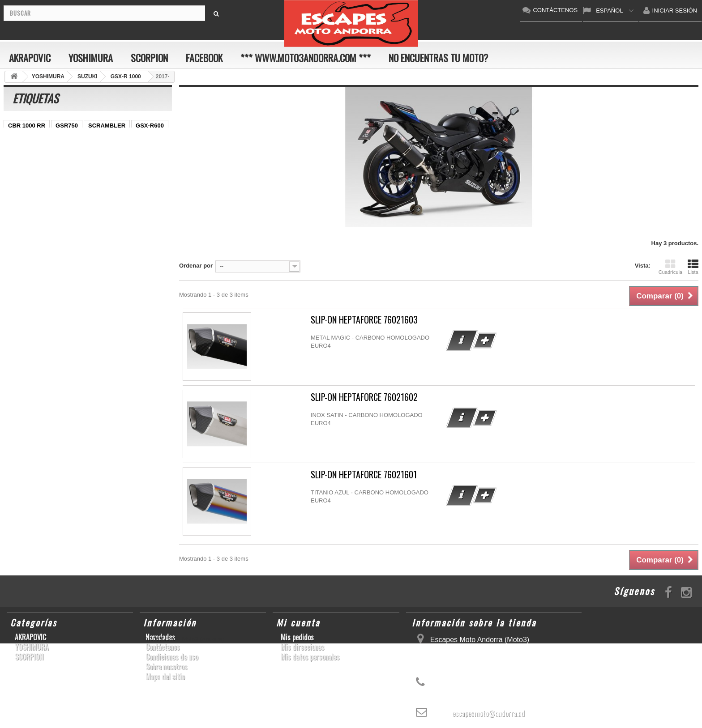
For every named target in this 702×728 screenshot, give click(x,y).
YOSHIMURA (91, 58)
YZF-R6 (139, 193)
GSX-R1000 (67, 193)
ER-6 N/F (140, 139)
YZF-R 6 (78, 166)
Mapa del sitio (165, 677)
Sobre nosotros (166, 667)
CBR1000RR (111, 152)
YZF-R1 (74, 152)
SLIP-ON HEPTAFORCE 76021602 (364, 397)
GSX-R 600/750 (29, 179)
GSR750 (67, 126)
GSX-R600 (150, 126)
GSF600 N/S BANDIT (36, 219)
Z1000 (79, 206)
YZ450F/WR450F (31, 152)
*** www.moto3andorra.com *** (306, 58)
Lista (693, 267)
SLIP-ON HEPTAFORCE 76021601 (364, 475)
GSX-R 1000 (25, 193)
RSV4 (125, 179)
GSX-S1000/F (70, 139)
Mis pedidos (297, 637)
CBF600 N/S (25, 139)
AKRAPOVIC (30, 58)
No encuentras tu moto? (438, 58)
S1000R (50, 206)
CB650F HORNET (32, 233)
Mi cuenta (298, 622)
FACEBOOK (204, 58)
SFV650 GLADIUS (32, 166)
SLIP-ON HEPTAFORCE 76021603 (364, 320)
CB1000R (149, 166)
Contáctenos (163, 647)
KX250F (19, 206)
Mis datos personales (310, 657)
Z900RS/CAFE (94, 219)
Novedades (160, 637)
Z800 (146, 152)
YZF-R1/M (113, 166)
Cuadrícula (670, 267)
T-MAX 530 (113, 206)
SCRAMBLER (107, 126)
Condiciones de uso (172, 657)
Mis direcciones (302, 647)
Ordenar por (196, 266)
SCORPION (149, 58)
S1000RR (106, 193)
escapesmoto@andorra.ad (488, 713)
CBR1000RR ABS (83, 179)
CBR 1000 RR (27, 126)
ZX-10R (108, 139)
